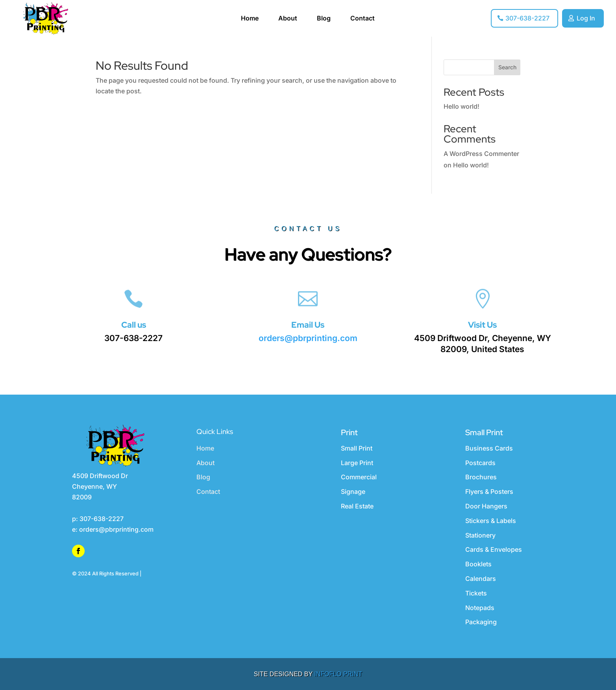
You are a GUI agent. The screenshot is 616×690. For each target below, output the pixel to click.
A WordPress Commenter (481, 154)
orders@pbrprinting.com (308, 338)
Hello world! (462, 106)
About (288, 19)
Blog (324, 19)
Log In (586, 18)
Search (507, 67)
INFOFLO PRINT (338, 674)
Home (250, 19)
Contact (363, 19)
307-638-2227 (527, 18)
